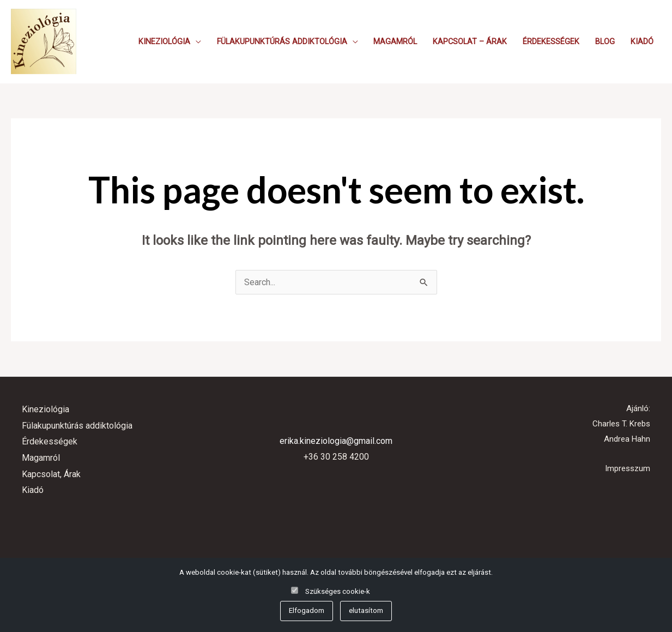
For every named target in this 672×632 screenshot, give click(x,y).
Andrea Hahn (627, 439)
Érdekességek (551, 42)
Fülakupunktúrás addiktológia (282, 42)
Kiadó (642, 42)
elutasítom (366, 610)
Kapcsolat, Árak (51, 474)
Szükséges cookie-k (338, 591)
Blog (605, 42)
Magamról (395, 42)
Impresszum (628, 468)
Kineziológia (164, 42)
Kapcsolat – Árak (470, 42)
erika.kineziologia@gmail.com (336, 441)
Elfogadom (307, 610)
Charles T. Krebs (621, 424)
